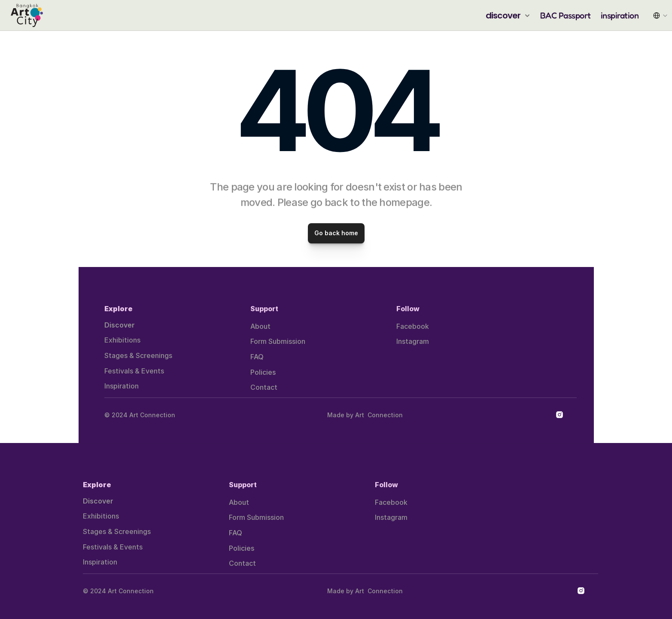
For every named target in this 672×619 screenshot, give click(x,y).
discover (503, 15)
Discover (120, 325)
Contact (264, 387)
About (260, 326)
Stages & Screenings (138, 355)
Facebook (413, 326)
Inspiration (122, 386)
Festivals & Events (134, 371)
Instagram (413, 341)
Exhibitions (122, 340)
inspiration (620, 15)
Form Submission (278, 341)
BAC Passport (566, 15)
